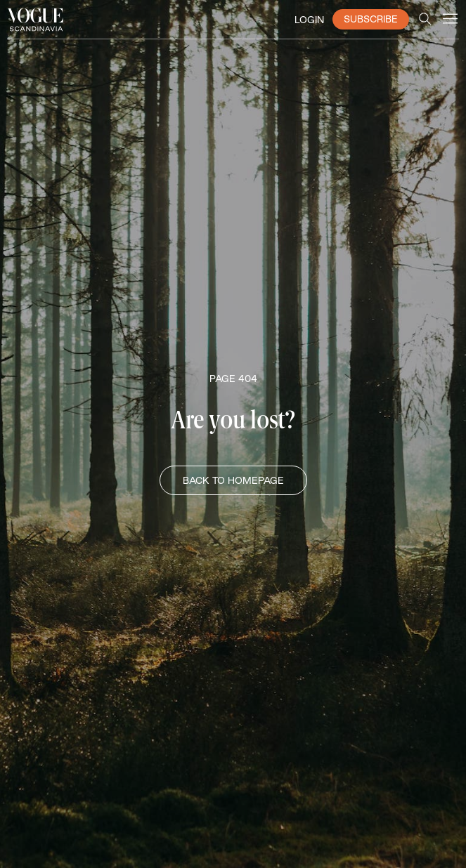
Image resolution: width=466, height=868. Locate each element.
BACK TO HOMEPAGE (233, 480)
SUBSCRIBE (371, 19)
